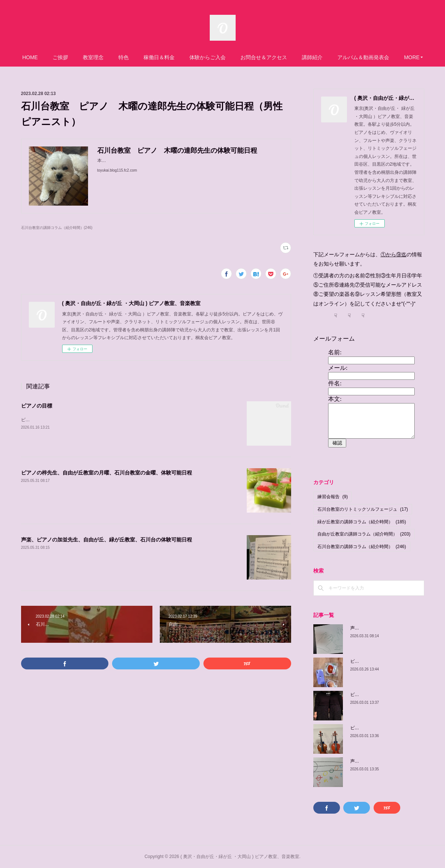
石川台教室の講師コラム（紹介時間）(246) (57, 228)
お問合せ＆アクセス (295, 57)
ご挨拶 (92, 57)
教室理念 (125, 57)
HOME (61, 57)
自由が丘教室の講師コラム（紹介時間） (364, 534)
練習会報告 (333, 497)
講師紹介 (344, 57)
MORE (377, 57)
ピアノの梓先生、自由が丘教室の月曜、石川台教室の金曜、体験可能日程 (107, 473)
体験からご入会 (239, 57)
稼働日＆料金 (191, 57)
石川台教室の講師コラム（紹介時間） (362, 547)
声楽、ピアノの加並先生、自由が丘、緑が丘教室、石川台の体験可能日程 (107, 540)
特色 (155, 57)
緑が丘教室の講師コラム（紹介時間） (362, 522)
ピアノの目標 (37, 406)
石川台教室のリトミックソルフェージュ (363, 509)
